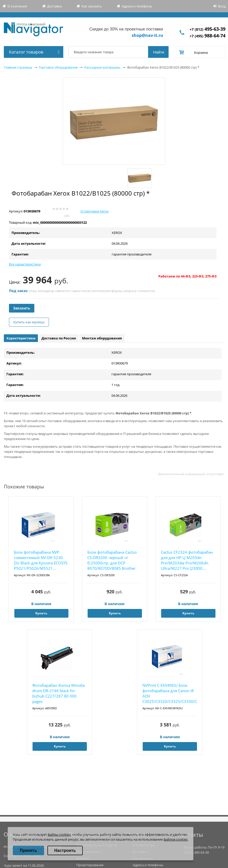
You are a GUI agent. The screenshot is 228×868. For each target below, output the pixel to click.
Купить (41, 613)
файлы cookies (59, 834)
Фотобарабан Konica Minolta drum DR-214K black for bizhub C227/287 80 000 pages (59, 693)
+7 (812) (208, 29)
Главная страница (18, 67)
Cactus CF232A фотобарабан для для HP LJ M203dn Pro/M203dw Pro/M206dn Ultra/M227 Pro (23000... (187, 560)
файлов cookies (175, 839)
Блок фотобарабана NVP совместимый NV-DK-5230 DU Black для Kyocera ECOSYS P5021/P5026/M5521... (41, 560)
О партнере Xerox (95, 211)
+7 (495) (208, 36)
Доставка (54, 6)
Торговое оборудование (58, 67)
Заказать (22, 308)
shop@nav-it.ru (147, 35)
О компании (17, 6)
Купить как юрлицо (29, 322)
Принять (28, 850)
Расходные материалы (102, 67)
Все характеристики (25, 264)
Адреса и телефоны (137, 6)
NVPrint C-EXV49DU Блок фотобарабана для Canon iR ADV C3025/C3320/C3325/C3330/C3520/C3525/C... (170, 693)
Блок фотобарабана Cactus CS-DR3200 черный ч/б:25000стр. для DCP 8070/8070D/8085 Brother (112, 560)
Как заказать (92, 6)
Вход (222, 6)
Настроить (65, 850)
